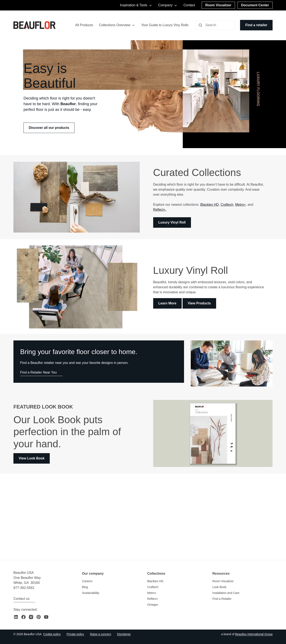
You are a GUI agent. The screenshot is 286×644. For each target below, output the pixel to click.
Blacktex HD (210, 205)
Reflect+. (160, 210)
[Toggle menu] (133, 25)
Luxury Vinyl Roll (172, 222)
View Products (199, 303)
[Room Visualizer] (218, 5)
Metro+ (240, 205)
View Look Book (32, 458)
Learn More (167, 303)
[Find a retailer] (256, 25)
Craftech (227, 205)
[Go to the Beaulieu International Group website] (254, 634)
